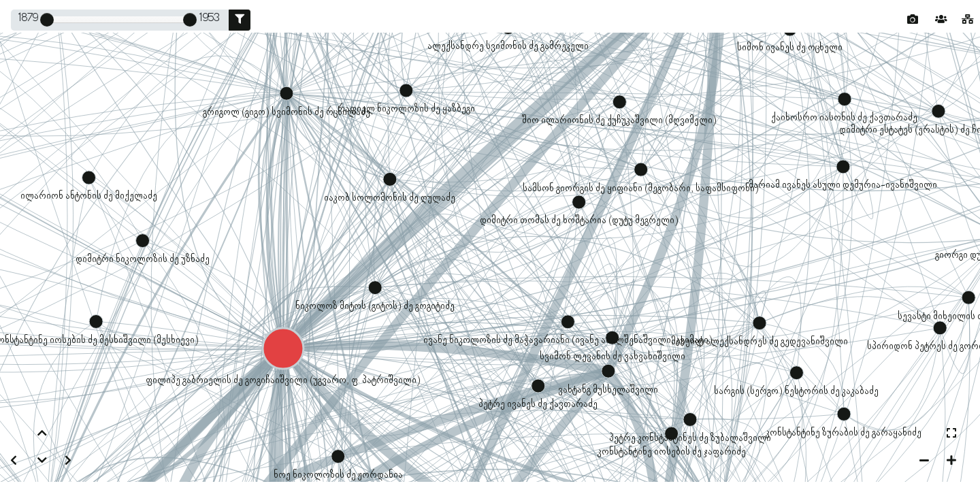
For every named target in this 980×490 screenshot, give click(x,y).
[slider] (47, 20)
